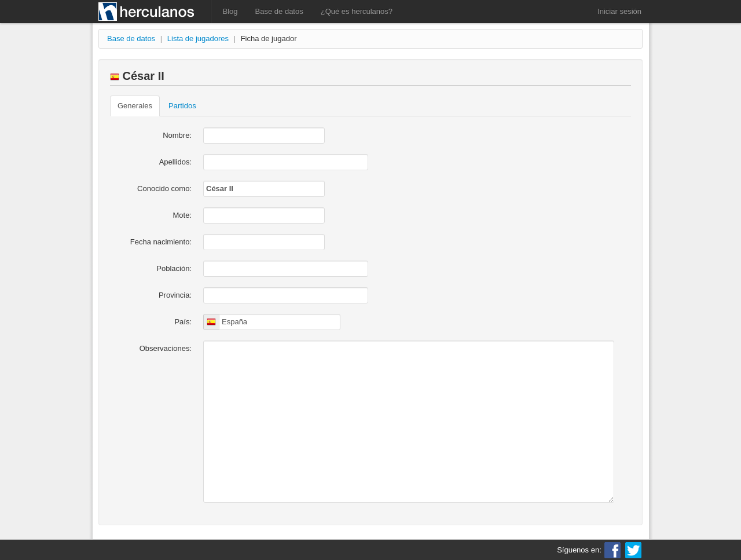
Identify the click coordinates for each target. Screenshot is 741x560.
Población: (174, 268)
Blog (230, 11)
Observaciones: (166, 348)
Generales (135, 106)
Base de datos (279, 11)
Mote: (182, 215)
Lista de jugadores (198, 39)
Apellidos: (175, 162)
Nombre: (177, 135)
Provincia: (175, 295)
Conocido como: (164, 189)
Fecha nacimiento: (161, 242)
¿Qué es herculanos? (357, 11)
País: (183, 322)
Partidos (182, 106)
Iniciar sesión (619, 11)
